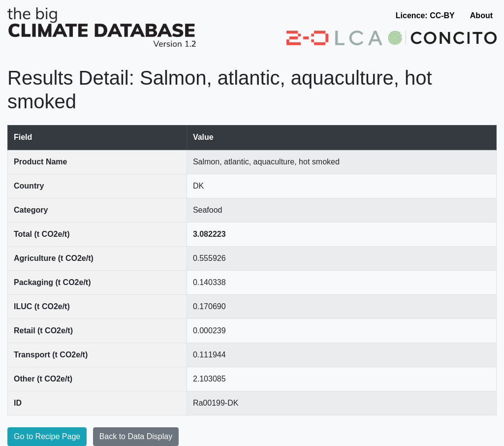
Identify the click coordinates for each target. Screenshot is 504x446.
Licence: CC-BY (425, 16)
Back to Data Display (136, 436)
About (481, 16)
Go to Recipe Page (47, 436)
